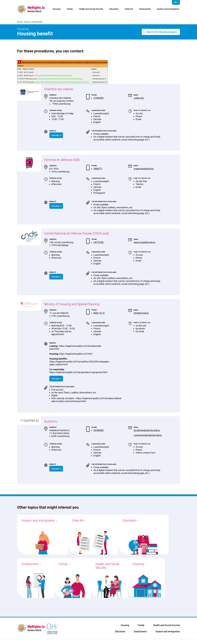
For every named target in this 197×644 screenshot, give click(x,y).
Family (70, 9)
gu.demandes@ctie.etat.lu (147, 430)
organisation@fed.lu (144, 169)
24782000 (98, 430)
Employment (145, 9)
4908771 (98, 169)
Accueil (20, 22)
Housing (57, 9)
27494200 (98, 98)
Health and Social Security (91, 9)
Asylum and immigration (168, 9)
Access (55, 135)
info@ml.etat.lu (141, 313)
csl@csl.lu (139, 98)
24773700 (98, 242)
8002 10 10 (99, 313)
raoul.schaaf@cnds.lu (144, 242)
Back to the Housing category (162, 32)
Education (114, 9)
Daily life (129, 9)
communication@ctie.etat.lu (148, 435)
